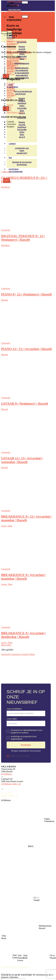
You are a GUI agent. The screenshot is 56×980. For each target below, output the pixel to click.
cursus (4, 526)
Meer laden (6, 645)
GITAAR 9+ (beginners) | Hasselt (25, 403)
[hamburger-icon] (25, 2)
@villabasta (6, 774)
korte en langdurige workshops (23, 93)
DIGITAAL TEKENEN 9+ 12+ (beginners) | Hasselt (23, 238)
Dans (22, 59)
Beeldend (5, 187)
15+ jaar (10, 67)
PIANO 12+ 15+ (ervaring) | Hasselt (26, 349)
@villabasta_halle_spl (11, 784)
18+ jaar (10, 69)
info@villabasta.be (9, 796)
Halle (9, 62)
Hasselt (10, 64)
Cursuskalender (16, 172)
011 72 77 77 (7, 793)
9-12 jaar (11, 74)
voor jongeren (11, 36)
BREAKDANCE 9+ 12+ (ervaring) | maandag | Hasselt (26, 518)
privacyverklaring (22, 967)
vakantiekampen (22, 63)
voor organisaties (14, 18)
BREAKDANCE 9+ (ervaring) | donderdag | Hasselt (24, 635)
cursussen (22, 42)
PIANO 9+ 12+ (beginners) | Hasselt (26, 294)
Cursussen (6, 172)
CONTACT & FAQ (15, 2)
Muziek (4, 300)
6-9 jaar (10, 71)
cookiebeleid (7, 967)
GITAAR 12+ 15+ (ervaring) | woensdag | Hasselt (22, 460)
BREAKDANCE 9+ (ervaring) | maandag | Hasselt (24, 577)
